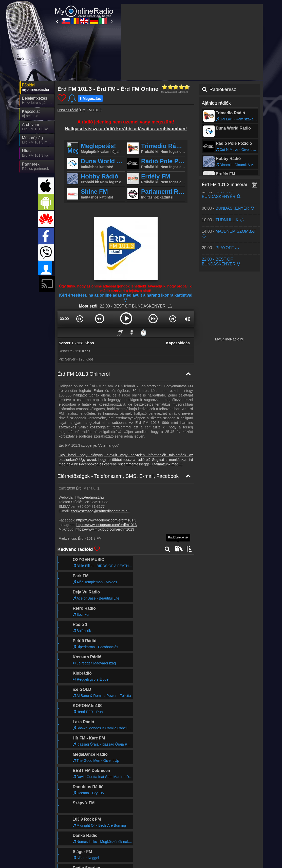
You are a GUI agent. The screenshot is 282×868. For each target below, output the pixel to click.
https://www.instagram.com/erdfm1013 (107, 525)
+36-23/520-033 (96, 502)
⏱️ (143, 332)
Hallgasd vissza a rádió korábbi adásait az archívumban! (126, 129)
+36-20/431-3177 (91, 507)
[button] (80, 319)
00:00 (64, 319)
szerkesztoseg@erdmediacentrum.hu (100, 511)
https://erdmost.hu (89, 497)
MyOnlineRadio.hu (230, 339)
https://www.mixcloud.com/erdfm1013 (105, 529)
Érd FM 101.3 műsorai (224, 185)
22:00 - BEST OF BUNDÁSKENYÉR (133, 306)
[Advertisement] (192, 42)
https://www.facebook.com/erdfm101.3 (106, 520)
